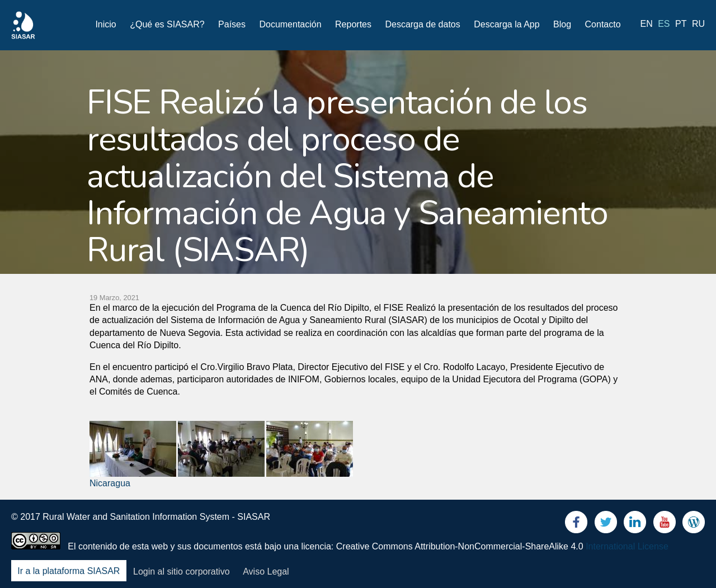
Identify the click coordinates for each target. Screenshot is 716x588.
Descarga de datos (422, 24)
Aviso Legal (266, 572)
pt (681, 24)
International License (627, 546)
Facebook (576, 525)
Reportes (353, 24)
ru (698, 24)
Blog (562, 24)
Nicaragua (110, 483)
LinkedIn (635, 525)
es (664, 24)
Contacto (603, 24)
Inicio (105, 24)
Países (232, 24)
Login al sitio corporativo (182, 572)
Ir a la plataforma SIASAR (69, 572)
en (647, 24)
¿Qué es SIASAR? (167, 24)
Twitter (606, 525)
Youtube (665, 525)
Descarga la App (507, 24)
